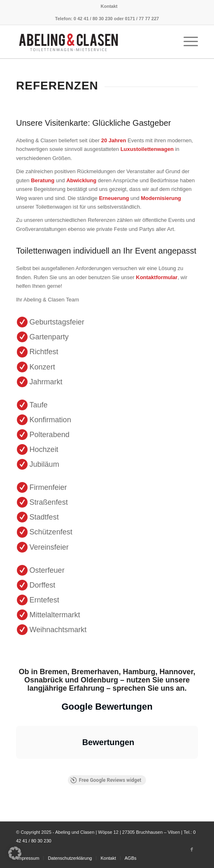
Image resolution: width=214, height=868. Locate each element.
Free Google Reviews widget (106, 780)
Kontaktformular (157, 277)
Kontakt (109, 6)
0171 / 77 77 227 (142, 19)
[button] (16, 767)
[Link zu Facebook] (192, 849)
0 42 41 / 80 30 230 (93, 19)
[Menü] (187, 42)
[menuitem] (109, 6)
